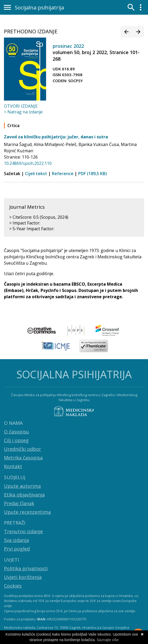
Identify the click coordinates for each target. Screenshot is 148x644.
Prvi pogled (17, 549)
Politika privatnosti (26, 568)
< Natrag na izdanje (23, 112)
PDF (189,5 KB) (93, 174)
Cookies (13, 586)
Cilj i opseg (16, 440)
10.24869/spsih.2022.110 (28, 163)
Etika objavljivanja (24, 495)
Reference (63, 174)
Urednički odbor (23, 449)
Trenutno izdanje (23, 531)
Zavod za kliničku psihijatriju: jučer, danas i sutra (56, 137)
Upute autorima (22, 486)
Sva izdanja (16, 540)
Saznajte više (108, 640)
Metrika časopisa (23, 458)
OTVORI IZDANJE (21, 106)
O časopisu (16, 432)
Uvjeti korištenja (23, 577)
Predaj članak (19, 503)
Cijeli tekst (36, 174)
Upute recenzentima (27, 512)
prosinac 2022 (68, 46)
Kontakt (13, 466)
